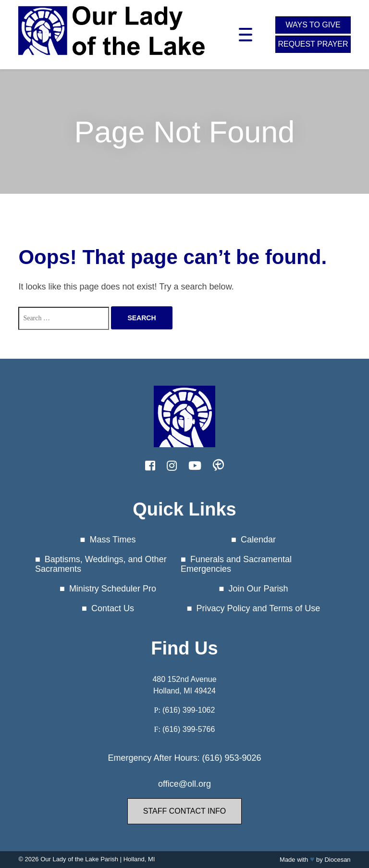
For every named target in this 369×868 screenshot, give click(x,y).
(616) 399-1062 (189, 710)
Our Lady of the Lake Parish (79, 859)
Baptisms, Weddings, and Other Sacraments (101, 564)
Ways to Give (313, 25)
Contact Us (113, 608)
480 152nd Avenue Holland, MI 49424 (184, 685)
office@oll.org (184, 784)
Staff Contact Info (184, 811)
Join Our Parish (258, 589)
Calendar (258, 540)
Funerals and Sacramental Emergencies (236, 564)
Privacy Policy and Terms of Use (258, 608)
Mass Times (112, 540)
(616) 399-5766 (189, 729)
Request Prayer (313, 44)
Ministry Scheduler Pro (113, 589)
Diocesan (337, 860)
